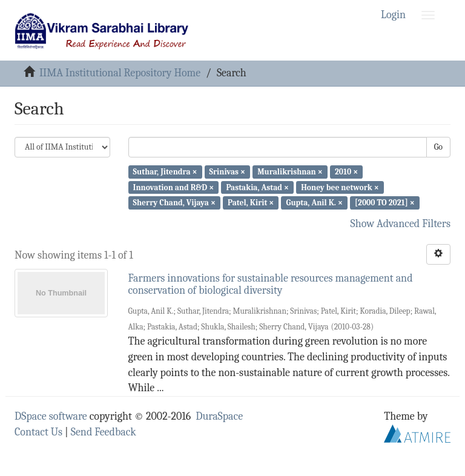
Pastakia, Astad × (257, 187)
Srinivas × (227, 172)
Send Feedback (104, 432)
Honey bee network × (340, 187)
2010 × (346, 172)
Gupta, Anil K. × (314, 203)
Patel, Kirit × (251, 203)
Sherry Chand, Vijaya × (174, 203)
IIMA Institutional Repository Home (120, 73)
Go (438, 147)
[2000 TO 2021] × (385, 203)
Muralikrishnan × (290, 172)
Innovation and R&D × (174, 187)
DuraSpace (219, 416)
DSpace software (51, 416)
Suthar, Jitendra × (165, 172)
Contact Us (38, 432)
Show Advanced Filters (401, 224)
